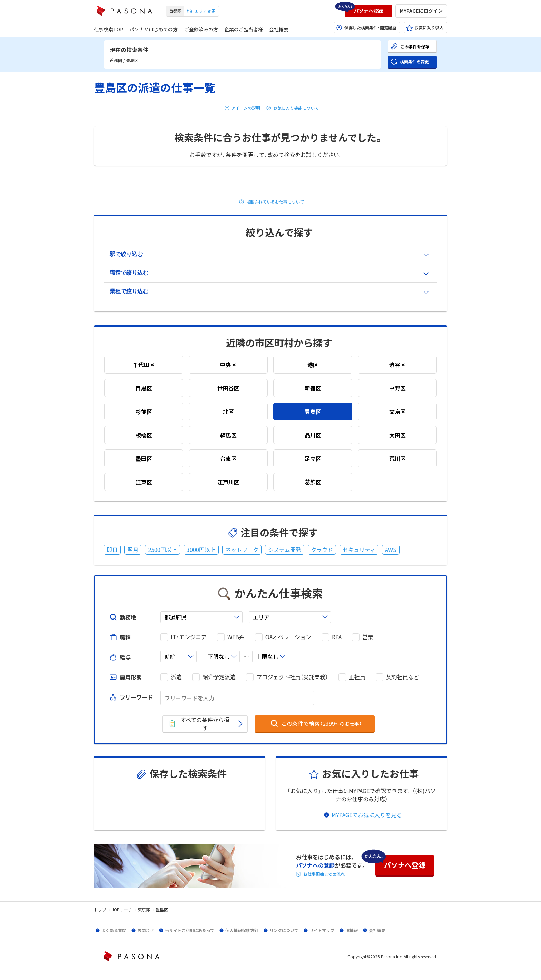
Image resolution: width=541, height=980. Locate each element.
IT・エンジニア (189, 637)
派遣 (176, 677)
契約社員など (403, 677)
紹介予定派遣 (219, 677)
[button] (369, 11)
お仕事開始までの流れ (324, 874)
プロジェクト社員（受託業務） (292, 677)
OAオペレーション (288, 637)
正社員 (357, 677)
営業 (368, 637)
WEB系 (236, 637)
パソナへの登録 (315, 865)
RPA (337, 637)
